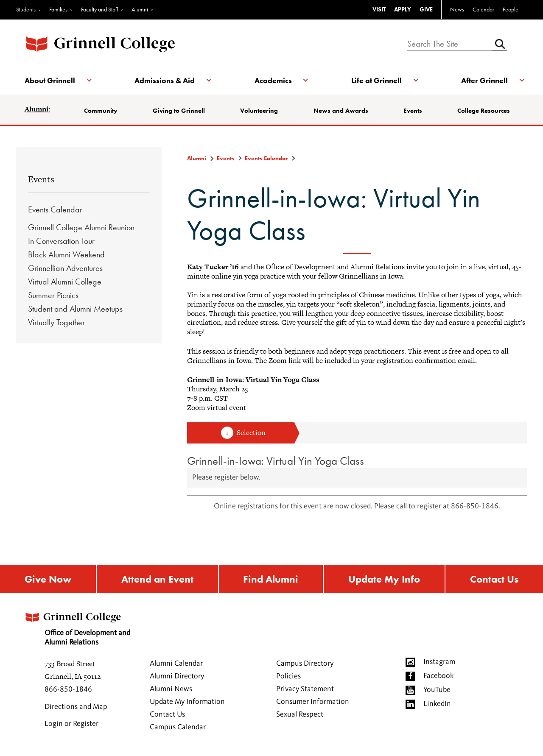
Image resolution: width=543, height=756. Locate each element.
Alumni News (171, 689)
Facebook (438, 676)
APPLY (403, 9)
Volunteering (259, 111)
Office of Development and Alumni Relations (77, 626)
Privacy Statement (305, 689)
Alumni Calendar (176, 664)
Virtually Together (56, 322)
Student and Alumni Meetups (75, 309)
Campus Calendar (178, 727)
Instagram (439, 662)
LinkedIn (437, 704)
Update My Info (384, 579)
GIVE (426, 9)
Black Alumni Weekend (66, 254)
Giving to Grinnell (179, 111)
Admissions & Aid (165, 80)
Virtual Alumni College (65, 282)
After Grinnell (484, 80)
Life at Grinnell (376, 80)
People (511, 9)
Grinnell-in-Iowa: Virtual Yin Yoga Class (276, 461)
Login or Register (71, 724)
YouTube (437, 690)
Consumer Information (313, 702)
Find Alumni (271, 579)
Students (26, 9)
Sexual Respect (300, 714)
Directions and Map (76, 707)
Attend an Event (157, 579)
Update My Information (187, 702)
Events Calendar (55, 209)
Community (101, 111)
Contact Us (494, 579)
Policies (288, 676)
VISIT (379, 9)
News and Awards (341, 111)
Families (58, 9)
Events (413, 111)
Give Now (48, 579)
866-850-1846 (68, 689)
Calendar (483, 9)
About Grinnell (50, 80)
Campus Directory (305, 664)
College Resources (484, 111)
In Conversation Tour (61, 241)
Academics (273, 80)
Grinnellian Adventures (65, 268)
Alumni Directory (177, 676)
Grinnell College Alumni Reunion (81, 227)
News (457, 9)
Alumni (140, 9)
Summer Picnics (53, 295)
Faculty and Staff (99, 9)
